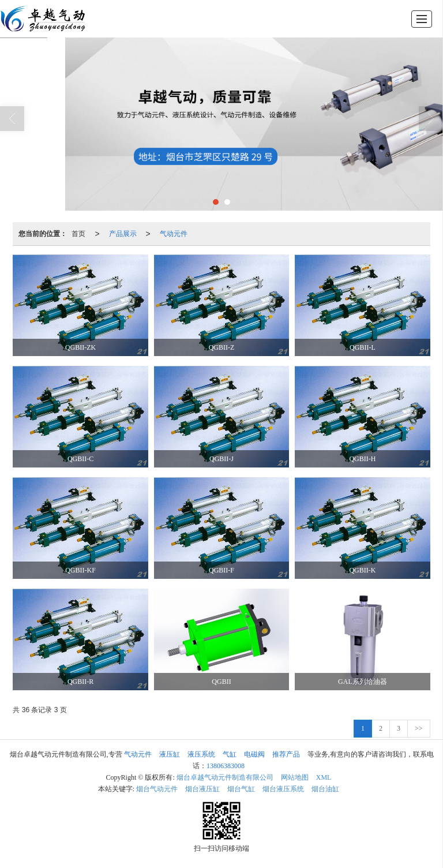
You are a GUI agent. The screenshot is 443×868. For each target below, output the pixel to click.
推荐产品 (286, 754)
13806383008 (226, 766)
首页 (78, 234)
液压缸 (170, 754)
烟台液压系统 (283, 789)
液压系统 (201, 754)
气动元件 (174, 234)
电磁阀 (254, 754)
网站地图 (295, 777)
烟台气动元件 (157, 789)
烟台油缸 (325, 789)
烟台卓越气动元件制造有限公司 (225, 777)
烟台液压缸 (202, 789)
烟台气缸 (241, 789)
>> (419, 728)
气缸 (230, 754)
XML (324, 777)
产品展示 (123, 234)
